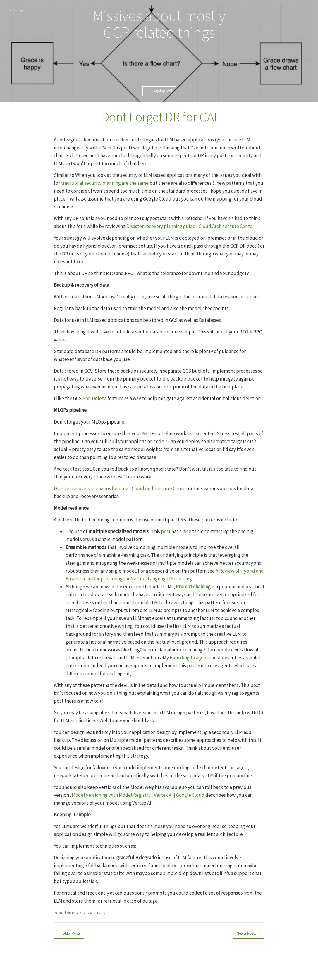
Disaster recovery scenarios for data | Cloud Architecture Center (121, 488)
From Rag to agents (190, 658)
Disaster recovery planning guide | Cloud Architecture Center (190, 226)
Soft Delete (94, 398)
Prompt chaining (193, 587)
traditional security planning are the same (105, 183)
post (166, 531)
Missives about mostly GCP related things (159, 24)
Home (16, 11)
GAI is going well (159, 91)
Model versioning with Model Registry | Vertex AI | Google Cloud (138, 795)
